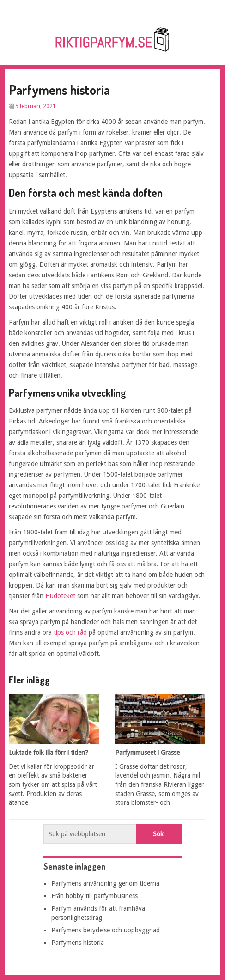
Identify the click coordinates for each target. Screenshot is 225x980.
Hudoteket (60, 596)
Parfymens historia (78, 943)
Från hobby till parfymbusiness (94, 896)
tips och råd (70, 632)
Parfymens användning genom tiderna (105, 883)
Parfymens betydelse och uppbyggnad (106, 930)
